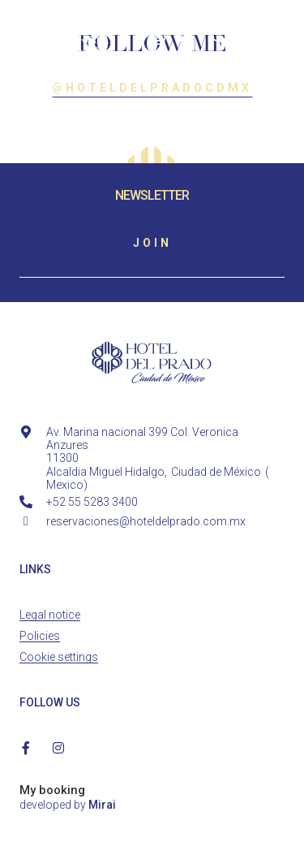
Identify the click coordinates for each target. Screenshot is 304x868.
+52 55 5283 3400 (92, 502)
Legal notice (50, 615)
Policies (40, 636)
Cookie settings (59, 657)
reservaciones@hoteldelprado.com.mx (146, 521)
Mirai (102, 805)
